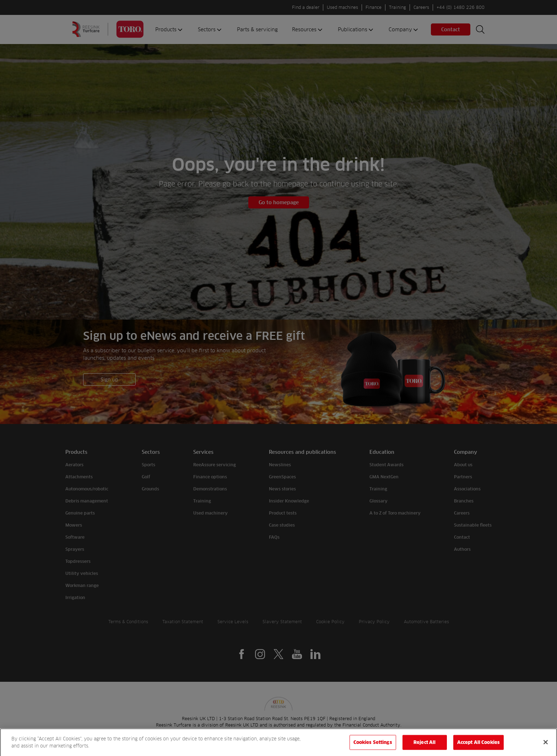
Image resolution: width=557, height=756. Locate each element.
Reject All (424, 747)
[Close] (546, 747)
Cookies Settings (373, 747)
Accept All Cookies (478, 747)
